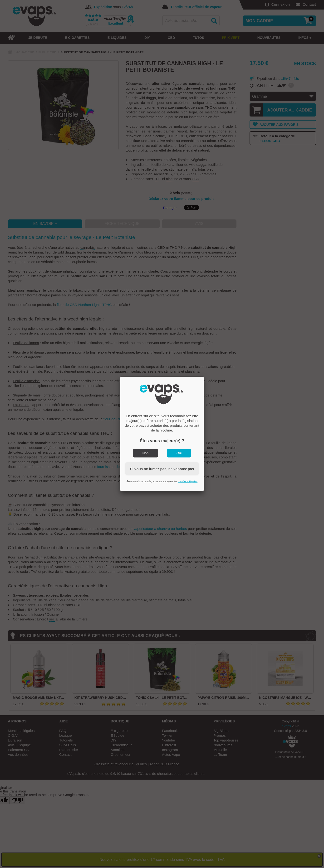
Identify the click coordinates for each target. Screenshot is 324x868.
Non (146, 453)
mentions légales (188, 481)
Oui (179, 453)
